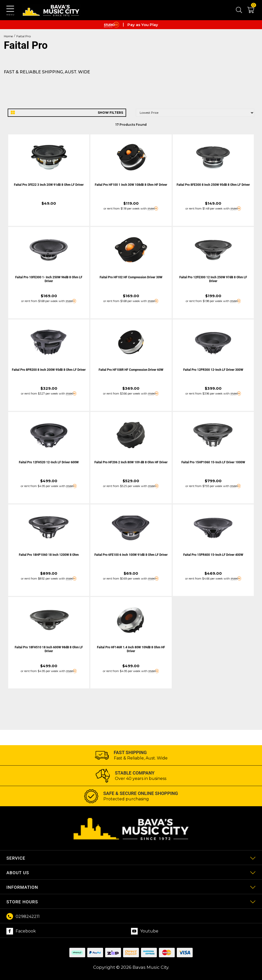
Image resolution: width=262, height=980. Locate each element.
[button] (248, 11)
